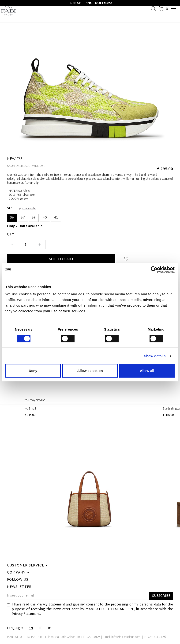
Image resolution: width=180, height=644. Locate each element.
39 (34, 218)
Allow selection (90, 371)
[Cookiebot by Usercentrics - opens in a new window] (154, 270)
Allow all (147, 371)
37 (23, 218)
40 (45, 218)
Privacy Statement (51, 605)
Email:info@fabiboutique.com (122, 637)
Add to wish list (126, 261)
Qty (11, 235)
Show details (155, 356)
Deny (33, 371)
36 (12, 218)
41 (56, 218)
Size (11, 209)
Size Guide (27, 209)
